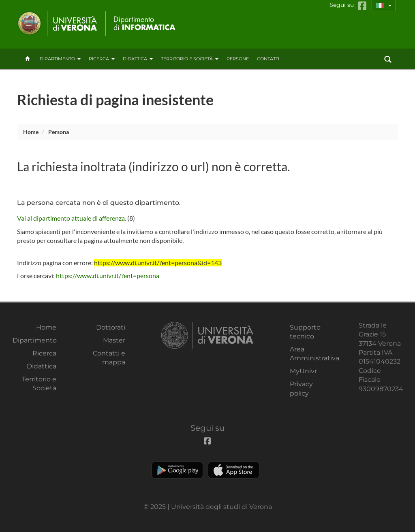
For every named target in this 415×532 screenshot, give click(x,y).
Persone (238, 59)
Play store (177, 470)
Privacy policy (301, 388)
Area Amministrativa (312, 354)
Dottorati (111, 327)
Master (114, 340)
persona (59, 132)
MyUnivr (303, 371)
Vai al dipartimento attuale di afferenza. (72, 218)
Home (31, 132)
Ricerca (102, 59)
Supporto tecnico (305, 332)
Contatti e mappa (109, 358)
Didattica (138, 59)
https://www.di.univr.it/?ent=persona (108, 276)
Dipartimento (60, 59)
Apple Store (234, 470)
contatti (268, 59)
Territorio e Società (190, 59)
